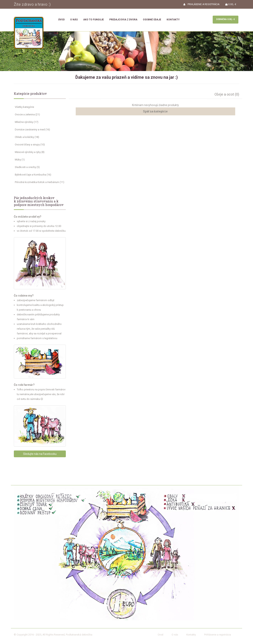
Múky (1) (20, 160)
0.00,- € (231, 4)
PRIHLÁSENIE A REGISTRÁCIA (201, 4)
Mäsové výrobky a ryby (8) (30, 152)
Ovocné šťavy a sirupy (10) (30, 145)
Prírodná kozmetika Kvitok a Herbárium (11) (40, 182)
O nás (74, 20)
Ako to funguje (93, 20)
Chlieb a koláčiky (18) (27, 137)
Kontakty (173, 20)
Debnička (226, 19)
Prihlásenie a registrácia (218, 635)
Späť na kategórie (155, 111)
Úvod (61, 20)
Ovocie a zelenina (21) (27, 114)
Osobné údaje (152, 20)
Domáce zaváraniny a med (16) (32, 129)
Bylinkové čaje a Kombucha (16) (33, 175)
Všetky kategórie (24, 107)
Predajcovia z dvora (123, 20)
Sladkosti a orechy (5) (27, 167)
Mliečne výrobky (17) (27, 122)
